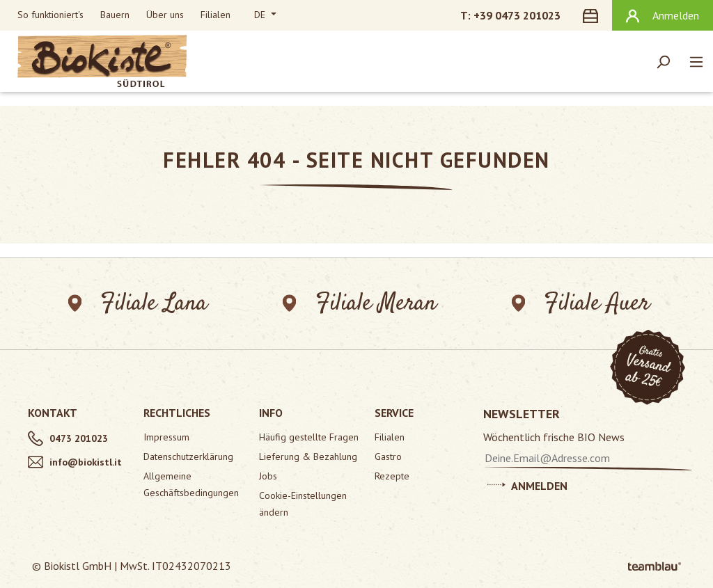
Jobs (268, 476)
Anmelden (527, 484)
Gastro (388, 456)
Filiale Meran (360, 304)
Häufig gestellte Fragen (309, 437)
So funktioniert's (50, 15)
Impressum (166, 437)
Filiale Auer (580, 304)
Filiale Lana (138, 304)
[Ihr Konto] (663, 15)
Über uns (165, 15)
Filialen (216, 15)
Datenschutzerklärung (188, 456)
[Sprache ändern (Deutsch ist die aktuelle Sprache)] (265, 15)
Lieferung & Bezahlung (308, 456)
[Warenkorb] (593, 15)
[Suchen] (663, 61)
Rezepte (392, 476)
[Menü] (696, 61)
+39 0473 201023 (517, 15)
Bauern (115, 15)
